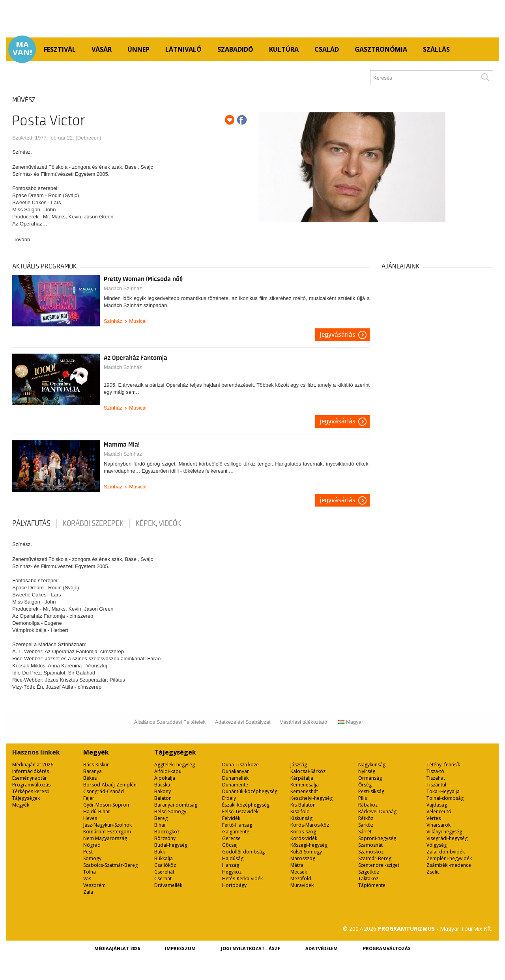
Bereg (161, 818)
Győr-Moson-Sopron (106, 805)
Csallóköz (165, 865)
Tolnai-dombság (445, 798)
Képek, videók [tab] (158, 524)
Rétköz (366, 818)
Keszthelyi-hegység (311, 798)
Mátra (297, 865)
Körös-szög (303, 832)
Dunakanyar (236, 771)
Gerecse (231, 838)
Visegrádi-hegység (447, 838)
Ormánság (370, 778)
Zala (88, 892)
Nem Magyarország (105, 838)
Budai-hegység (171, 845)
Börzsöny (165, 838)
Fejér (89, 798)
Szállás (436, 49)
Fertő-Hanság (237, 825)
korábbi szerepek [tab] (93, 524)
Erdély (229, 798)
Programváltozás (31, 785)
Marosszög (303, 858)
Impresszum (180, 948)
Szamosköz (371, 852)
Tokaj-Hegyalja (443, 791)
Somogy (92, 858)
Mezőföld (301, 878)
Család (327, 49)
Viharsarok (439, 825)
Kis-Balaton (303, 805)
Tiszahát (436, 778)
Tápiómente (372, 885)
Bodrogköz (167, 832)
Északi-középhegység (246, 805)
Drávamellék (168, 885)
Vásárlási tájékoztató (303, 722)
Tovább (22, 239)
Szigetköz (369, 872)
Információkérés (31, 771)
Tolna (90, 872)
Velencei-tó (439, 811)
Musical (138, 321)
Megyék (21, 805)
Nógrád (92, 845)
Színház (113, 321)
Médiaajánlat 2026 (33, 765)
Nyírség (367, 771)
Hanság (231, 865)
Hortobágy (234, 885)
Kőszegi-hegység (309, 845)
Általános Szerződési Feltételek (170, 722)
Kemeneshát (304, 791)
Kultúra (284, 49)
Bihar (160, 825)
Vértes (434, 818)
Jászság (299, 765)
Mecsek (299, 872)
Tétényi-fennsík (443, 765)
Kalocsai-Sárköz (308, 771)
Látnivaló (183, 49)
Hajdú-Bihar (97, 811)
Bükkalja (164, 858)
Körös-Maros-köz (310, 825)
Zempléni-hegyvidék (449, 858)
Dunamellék (235, 778)
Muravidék (302, 885)
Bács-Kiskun (96, 765)
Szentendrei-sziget (379, 865)
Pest (88, 852)
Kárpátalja (302, 778)
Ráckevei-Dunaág (377, 811)
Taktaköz (368, 878)
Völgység (437, 845)
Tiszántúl (436, 785)
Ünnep (138, 49)
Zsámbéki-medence (449, 865)
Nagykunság (372, 765)
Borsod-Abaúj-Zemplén (110, 785)
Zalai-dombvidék (446, 852)
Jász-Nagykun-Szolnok (108, 825)
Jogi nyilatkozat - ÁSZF (251, 948)
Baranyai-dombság (176, 805)
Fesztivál (60, 49)
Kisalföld (300, 811)
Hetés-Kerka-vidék (242, 878)
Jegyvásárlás (338, 335)
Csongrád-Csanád (104, 791)
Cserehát (164, 872)
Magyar (351, 722)
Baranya (93, 771)
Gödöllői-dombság (243, 852)
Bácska (162, 785)
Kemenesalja (305, 785)
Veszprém (94, 885)
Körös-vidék (304, 838)
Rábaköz (368, 805)
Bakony (163, 791)
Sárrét (365, 832)
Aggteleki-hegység (175, 765)
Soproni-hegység (377, 838)
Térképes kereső (31, 791)
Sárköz (366, 825)
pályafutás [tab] (31, 524)
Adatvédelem (322, 948)
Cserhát (163, 878)
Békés (90, 778)
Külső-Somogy (306, 852)
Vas (87, 878)
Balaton (163, 798)
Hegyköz (232, 872)
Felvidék (231, 818)
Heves (90, 818)
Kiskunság (301, 818)
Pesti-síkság (371, 791)
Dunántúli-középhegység (250, 791)
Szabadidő (235, 49)
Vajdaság (437, 805)
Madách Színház (123, 288)
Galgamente (236, 832)
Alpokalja (165, 778)
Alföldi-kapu (168, 771)
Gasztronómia (381, 49)
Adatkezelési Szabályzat (243, 722)
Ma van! (22, 48)
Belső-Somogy (170, 811)
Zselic (433, 872)
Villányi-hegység (444, 832)
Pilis (363, 798)
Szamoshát (370, 845)
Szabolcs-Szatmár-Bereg (110, 865)
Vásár (102, 49)
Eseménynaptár (30, 778)
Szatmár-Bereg (375, 858)
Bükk (160, 852)
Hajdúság (233, 858)
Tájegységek (26, 798)
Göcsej (230, 845)
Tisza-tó (435, 771)
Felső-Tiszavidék (240, 811)
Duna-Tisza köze (240, 765)
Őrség (365, 785)
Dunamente (235, 785)
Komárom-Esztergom (107, 832)
